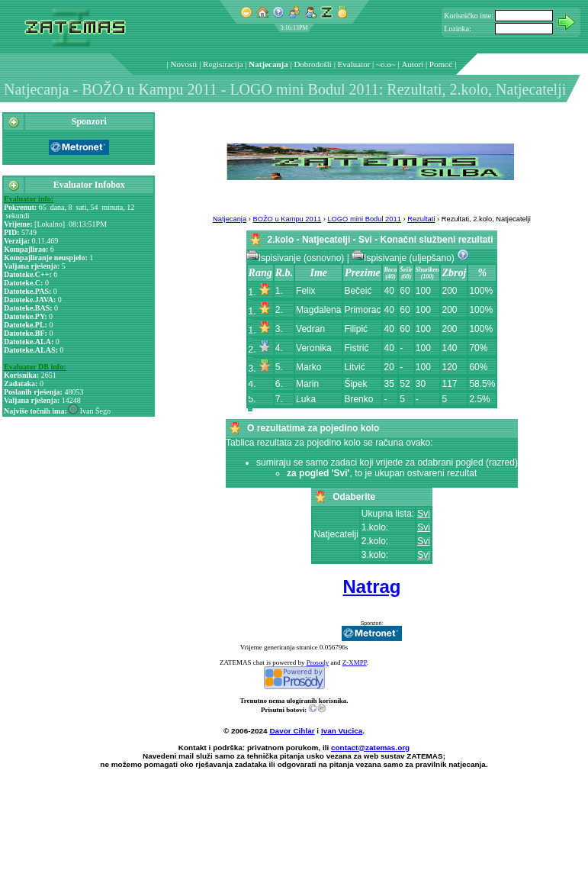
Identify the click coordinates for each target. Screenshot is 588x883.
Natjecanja (268, 64)
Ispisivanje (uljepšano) (404, 258)
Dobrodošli (313, 64)
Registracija (223, 64)
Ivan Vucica (342, 731)
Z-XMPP (355, 662)
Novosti (184, 64)
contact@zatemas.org (370, 748)
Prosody (318, 662)
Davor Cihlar (292, 731)
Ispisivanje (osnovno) (297, 258)
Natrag (371, 587)
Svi (424, 514)
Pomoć (441, 64)
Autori (412, 64)
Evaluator (354, 64)
